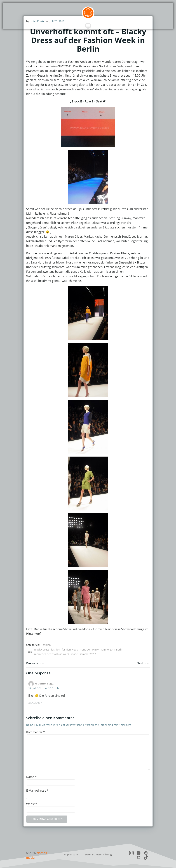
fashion (56, 649)
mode (74, 654)
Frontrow (85, 649)
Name (31, 777)
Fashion (46, 645)
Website (32, 804)
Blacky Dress (42, 649)
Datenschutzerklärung (98, 854)
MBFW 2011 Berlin (112, 649)
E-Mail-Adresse (37, 790)
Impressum (71, 854)
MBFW (96, 649)
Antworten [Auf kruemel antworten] (35, 703)
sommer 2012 (88, 654)
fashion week (70, 649)
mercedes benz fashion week (52, 654)
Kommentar (36, 732)
